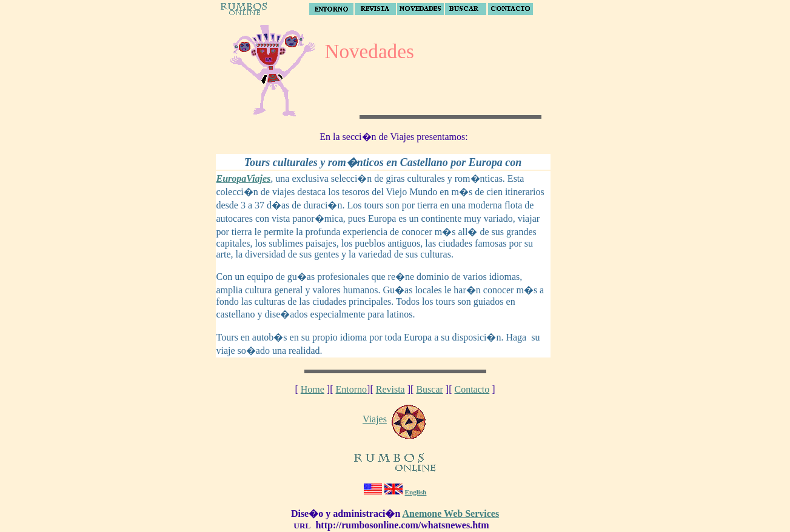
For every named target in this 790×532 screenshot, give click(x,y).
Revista (390, 389)
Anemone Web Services (450, 514)
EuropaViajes (244, 178)
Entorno (352, 389)
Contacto (472, 389)
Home (313, 389)
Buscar (429, 389)
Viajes (375, 419)
